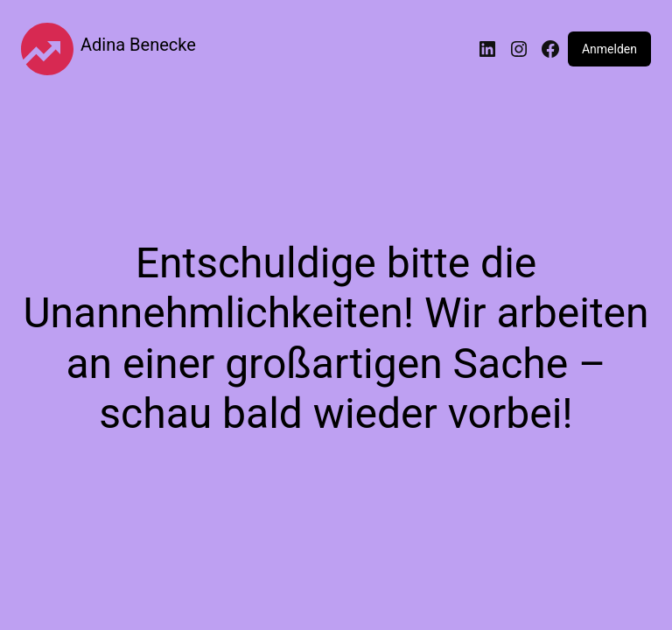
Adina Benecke (138, 45)
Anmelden (609, 49)
